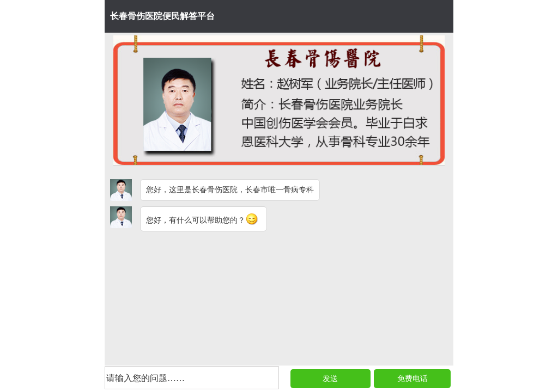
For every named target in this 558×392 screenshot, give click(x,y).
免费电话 (413, 379)
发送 (330, 379)
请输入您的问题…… (145, 378)
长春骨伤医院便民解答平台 (162, 16)
